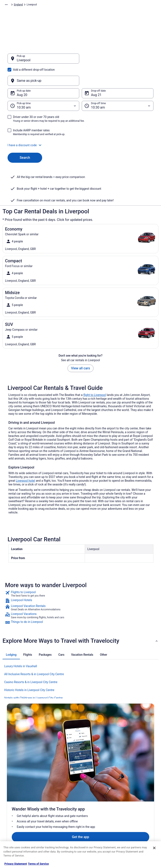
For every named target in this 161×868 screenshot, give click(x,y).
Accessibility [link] (91, 802)
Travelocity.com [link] (11, 5)
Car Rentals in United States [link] (61, 808)
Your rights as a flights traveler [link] (136, 817)
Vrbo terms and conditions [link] (99, 795)
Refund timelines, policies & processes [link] (138, 800)
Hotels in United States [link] (58, 775)
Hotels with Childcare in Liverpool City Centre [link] (33, 678)
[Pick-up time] (43, 86)
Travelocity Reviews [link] (56, 815)
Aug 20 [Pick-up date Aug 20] (22, 75)
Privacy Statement (16, 864)
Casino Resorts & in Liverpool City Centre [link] (31, 662)
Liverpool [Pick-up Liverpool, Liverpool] (24, 62)
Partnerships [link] (14, 795)
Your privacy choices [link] (96, 808)
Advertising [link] (13, 822)
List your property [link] (16, 788)
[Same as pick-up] (118, 61)
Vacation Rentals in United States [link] (60, 783)
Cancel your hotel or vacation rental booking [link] (139, 783)
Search (25, 138)
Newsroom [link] (13, 802)
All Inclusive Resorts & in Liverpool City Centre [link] (34, 654)
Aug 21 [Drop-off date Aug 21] (96, 75)
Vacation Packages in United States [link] (61, 793)
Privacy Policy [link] (92, 775)
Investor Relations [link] (17, 808)
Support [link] (127, 775)
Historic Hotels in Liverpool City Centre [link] (29, 670)
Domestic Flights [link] (55, 802)
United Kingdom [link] (60, 5)
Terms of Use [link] (92, 788)
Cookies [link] (89, 782)
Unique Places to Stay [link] (58, 828)
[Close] (154, 848)
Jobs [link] (9, 782)
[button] (80, 125)
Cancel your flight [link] (133, 792)
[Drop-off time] (118, 86)
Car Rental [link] (30, 5)
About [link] (10, 775)
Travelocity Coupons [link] (57, 822)
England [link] (77, 5)
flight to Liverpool (95, 375)
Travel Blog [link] (52, 835)
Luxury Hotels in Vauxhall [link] (21, 646)
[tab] (11, 635)
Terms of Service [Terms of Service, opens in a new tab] (38, 864)
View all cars (80, 348)
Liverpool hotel (26, 461)
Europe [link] (43, 5)
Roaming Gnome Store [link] (19, 815)
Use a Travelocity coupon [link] (137, 808)
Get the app (74, 732)
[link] (80, 574)
